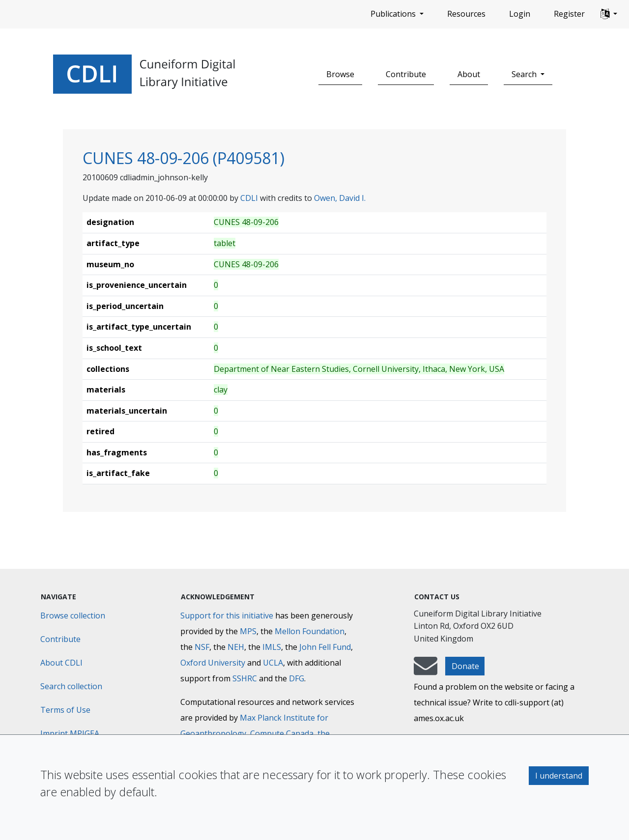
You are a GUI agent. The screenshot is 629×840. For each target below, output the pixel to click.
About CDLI (61, 663)
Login (520, 14)
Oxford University (213, 663)
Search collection (71, 686)
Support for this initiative (227, 616)
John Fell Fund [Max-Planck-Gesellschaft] (325, 647)
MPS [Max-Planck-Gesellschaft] (248, 631)
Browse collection (73, 616)
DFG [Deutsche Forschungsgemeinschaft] (297, 678)
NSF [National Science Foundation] (202, 647)
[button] (609, 14)
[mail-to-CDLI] (426, 671)
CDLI (249, 198)
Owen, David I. (340, 198)
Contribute (406, 74)
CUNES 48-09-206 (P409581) (184, 158)
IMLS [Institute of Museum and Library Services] (272, 647)
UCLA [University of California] (273, 663)
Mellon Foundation (310, 631)
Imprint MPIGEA (70, 733)
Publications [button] (394, 14)
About (469, 74)
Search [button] (525, 74)
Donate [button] (465, 666)
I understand (559, 776)
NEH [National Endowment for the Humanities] (236, 647)
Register (569, 14)
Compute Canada (282, 733)
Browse (340, 74)
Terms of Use (65, 710)
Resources (466, 14)
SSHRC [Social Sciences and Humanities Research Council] (245, 678)
